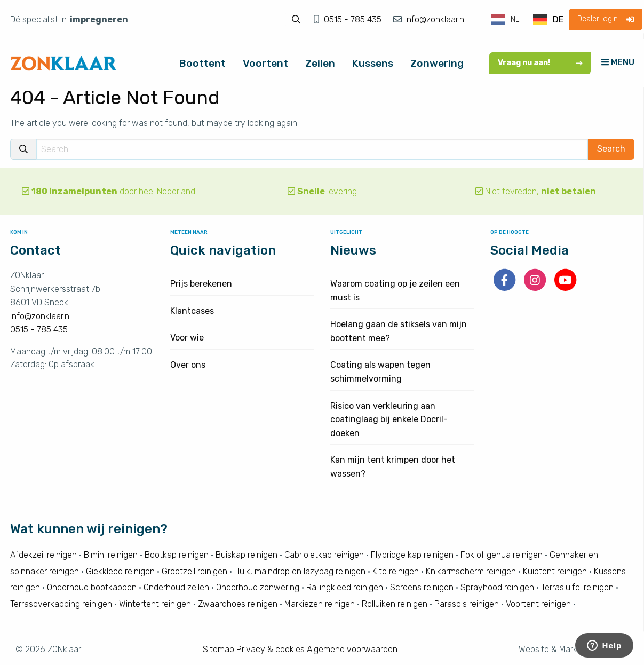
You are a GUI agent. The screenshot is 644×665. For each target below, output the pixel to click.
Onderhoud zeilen (176, 587)
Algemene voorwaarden (352, 649)
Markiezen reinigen (320, 604)
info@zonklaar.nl (434, 19)
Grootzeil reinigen (194, 571)
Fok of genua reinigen (502, 555)
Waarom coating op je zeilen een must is (395, 291)
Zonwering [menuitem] (437, 63)
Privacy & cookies (271, 649)
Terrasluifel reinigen (577, 587)
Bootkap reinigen (177, 555)
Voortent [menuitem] (265, 63)
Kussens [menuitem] (373, 63)
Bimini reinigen (111, 555)
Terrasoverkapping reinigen (61, 604)
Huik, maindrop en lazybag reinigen (300, 571)
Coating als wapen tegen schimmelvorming (380, 372)
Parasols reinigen (467, 604)
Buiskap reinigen (247, 555)
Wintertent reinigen (155, 604)
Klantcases (192, 311)
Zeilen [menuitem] (320, 63)
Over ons (188, 365)
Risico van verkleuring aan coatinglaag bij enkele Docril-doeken (389, 419)
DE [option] (558, 19)
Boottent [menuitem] (202, 63)
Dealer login (606, 19)
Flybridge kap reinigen (412, 555)
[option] (548, 20)
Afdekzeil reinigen (43, 555)
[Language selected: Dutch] (528, 20)
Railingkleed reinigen (345, 587)
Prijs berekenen (201, 284)
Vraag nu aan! (540, 63)
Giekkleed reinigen (120, 571)
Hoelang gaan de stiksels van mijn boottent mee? (399, 331)
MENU (618, 62)
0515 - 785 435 (354, 19)
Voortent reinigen (538, 604)
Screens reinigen (422, 587)
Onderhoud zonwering (258, 587)
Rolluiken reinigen (395, 604)
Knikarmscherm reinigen (471, 571)
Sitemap (218, 649)
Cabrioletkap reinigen (324, 555)
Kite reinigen (396, 571)
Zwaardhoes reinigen (238, 604)
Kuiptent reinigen (555, 571)
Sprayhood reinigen (497, 587)
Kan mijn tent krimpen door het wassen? (393, 467)
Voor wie (187, 338)
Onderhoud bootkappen (92, 587)
